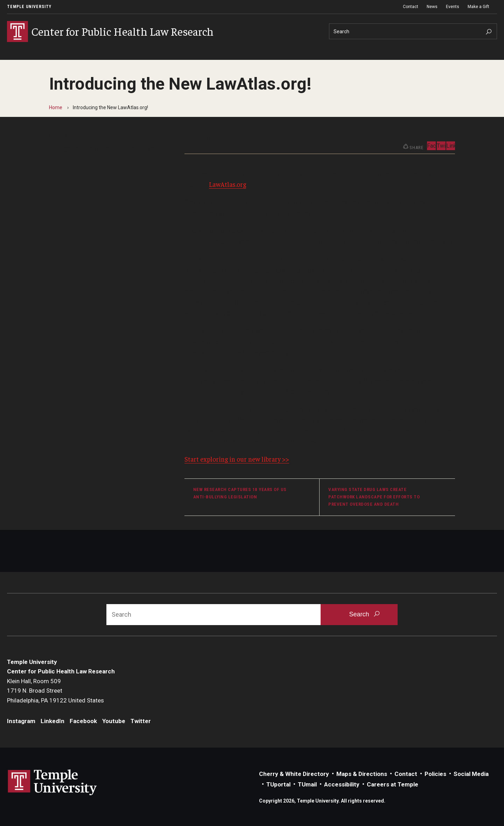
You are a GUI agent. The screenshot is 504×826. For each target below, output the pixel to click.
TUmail (307, 784)
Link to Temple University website (52, 783)
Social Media (471, 774)
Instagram (64, 148)
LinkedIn (97, 148)
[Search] (413, 31)
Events (453, 7)
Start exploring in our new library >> (237, 459)
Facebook (129, 148)
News (432, 7)
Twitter (441, 146)
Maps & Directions (362, 774)
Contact (411, 7)
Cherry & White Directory (294, 774)
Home (56, 107)
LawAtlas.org (227, 184)
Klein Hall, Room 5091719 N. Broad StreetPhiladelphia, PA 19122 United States (55, 691)
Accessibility (342, 784)
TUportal (278, 784)
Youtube (159, 148)
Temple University (29, 7)
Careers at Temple (393, 784)
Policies (435, 774)
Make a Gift (478, 7)
